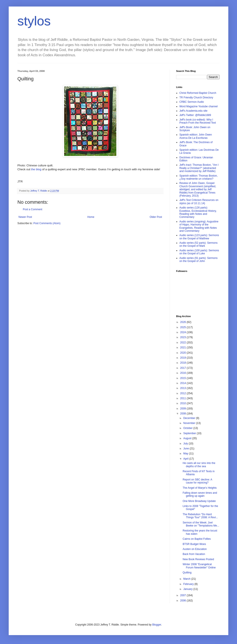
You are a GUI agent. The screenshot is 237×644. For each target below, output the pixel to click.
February (189, 584)
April (186, 459)
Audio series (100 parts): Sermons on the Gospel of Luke (199, 252)
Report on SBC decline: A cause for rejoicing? (197, 481)
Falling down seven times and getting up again (200, 494)
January (188, 589)
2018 (184, 363)
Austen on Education (195, 549)
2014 (184, 383)
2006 (184, 601)
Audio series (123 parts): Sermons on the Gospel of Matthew (199, 237)
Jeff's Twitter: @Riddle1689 (195, 115)
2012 (184, 393)
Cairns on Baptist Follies (197, 539)
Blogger (157, 625)
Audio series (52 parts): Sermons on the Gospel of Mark (198, 244)
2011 (184, 398)
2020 (184, 353)
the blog (37, 169)
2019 (184, 358)
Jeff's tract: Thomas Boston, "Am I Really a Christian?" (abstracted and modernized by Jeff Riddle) (199, 168)
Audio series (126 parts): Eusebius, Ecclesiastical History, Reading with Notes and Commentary (198, 212)
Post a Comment (33, 209)
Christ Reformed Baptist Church (198, 93)
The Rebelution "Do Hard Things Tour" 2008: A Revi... (200, 516)
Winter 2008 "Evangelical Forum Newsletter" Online (199, 566)
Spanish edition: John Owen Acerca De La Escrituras (196, 136)
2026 (184, 322)
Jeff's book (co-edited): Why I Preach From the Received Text (198, 121)
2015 (184, 378)
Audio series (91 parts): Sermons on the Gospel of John (198, 260)
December (190, 418)
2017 (184, 368)
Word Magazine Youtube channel (199, 106)
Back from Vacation (194, 554)
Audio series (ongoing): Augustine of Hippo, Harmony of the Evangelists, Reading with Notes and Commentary (199, 226)
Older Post (156, 217)
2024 (184, 332)
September (190, 433)
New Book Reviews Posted (198, 559)
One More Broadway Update (199, 501)
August (188, 438)
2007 (184, 595)
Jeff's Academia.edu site (193, 111)
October (188, 428)
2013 (184, 388)
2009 (184, 409)
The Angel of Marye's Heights (200, 488)
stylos (34, 21)
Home (91, 217)
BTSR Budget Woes (194, 544)
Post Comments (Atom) (47, 223)
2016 (184, 373)
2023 (184, 337)
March (187, 579)
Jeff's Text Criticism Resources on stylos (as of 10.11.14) (199, 202)
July (186, 444)
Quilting (187, 573)
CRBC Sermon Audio (192, 102)
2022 (184, 343)
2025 (184, 327)
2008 (184, 414)
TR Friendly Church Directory (196, 98)
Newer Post (25, 217)
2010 (184, 403)
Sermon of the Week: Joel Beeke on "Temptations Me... (201, 524)
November (190, 423)
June (186, 449)
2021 (184, 348)
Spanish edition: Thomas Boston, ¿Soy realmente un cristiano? (199, 177)
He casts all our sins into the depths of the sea (199, 465)
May (186, 454)
